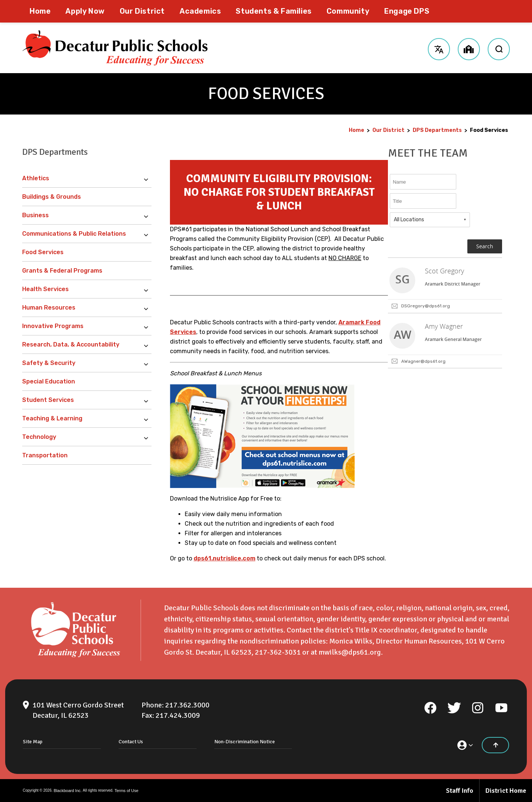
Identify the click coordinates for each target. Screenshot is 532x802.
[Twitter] (454, 708)
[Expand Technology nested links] (148, 437)
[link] (445, 286)
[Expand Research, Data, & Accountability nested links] (148, 345)
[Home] (40, 11)
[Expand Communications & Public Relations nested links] (148, 234)
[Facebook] (430, 708)
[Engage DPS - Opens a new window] (407, 11)
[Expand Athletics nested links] (148, 178)
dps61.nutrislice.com (224, 558)
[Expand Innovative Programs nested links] (148, 326)
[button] (439, 48)
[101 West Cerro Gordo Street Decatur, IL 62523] (78, 710)
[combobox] (430, 220)
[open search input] (499, 48)
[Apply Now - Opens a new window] (85, 11)
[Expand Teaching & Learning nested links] (148, 419)
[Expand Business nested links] (148, 215)
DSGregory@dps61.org (426, 306)
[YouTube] (501, 708)
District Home (506, 791)
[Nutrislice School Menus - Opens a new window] (262, 486)
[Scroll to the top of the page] (495, 745)
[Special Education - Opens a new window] (87, 382)
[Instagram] (478, 708)
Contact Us (131, 742)
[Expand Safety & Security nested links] (148, 363)
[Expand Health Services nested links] (148, 289)
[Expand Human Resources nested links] (148, 308)
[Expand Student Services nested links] (148, 400)
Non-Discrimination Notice (245, 742)
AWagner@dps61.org (423, 361)
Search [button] (485, 246)
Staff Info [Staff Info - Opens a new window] (460, 791)
